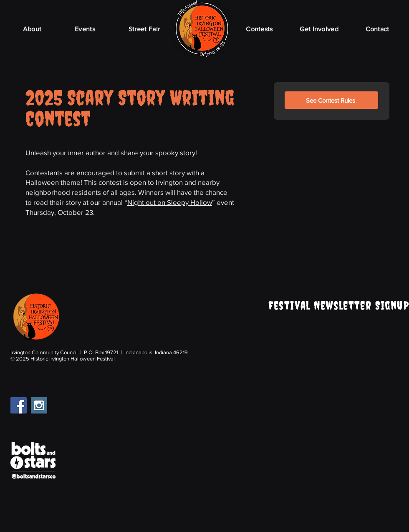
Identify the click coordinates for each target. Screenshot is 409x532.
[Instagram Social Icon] (39, 405)
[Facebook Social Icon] (19, 405)
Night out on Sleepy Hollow (170, 202)
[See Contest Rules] (331, 100)
